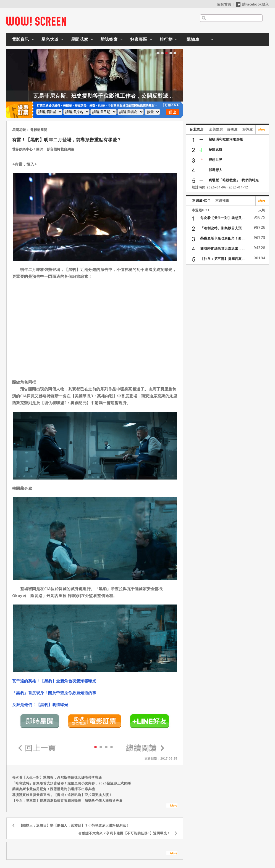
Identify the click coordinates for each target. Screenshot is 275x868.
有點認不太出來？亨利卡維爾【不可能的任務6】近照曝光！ (125, 833)
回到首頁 (224, 4)
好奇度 (232, 129)
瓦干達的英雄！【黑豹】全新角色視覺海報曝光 (54, 681)
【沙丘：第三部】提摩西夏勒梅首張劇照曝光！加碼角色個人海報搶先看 (67, 801)
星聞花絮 (80, 39)
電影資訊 (20, 39)
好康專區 (139, 39)
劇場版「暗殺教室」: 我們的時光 (234, 180)
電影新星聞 (39, 130)
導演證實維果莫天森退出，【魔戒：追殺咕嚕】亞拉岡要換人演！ (62, 795)
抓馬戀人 (216, 170)
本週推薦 (222, 200)
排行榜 (166, 39)
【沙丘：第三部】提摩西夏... (223, 259)
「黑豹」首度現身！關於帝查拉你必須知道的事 (54, 693)
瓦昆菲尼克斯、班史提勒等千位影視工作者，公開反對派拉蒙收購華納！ (132, 96)
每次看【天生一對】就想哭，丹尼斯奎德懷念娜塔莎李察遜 (57, 777)
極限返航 (216, 149)
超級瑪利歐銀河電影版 (226, 139)
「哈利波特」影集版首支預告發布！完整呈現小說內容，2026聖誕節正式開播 (72, 783)
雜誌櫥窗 (109, 39)
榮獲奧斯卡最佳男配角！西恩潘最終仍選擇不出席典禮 (54, 789)
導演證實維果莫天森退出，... (223, 248)
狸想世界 (216, 160)
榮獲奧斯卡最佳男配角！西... (223, 238)
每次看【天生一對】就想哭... (223, 218)
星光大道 (50, 39)
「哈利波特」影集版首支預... (223, 228)
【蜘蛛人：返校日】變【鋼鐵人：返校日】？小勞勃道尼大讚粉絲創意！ (74, 825)
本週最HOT (201, 200)
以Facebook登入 (252, 4)
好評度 (248, 129)
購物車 (193, 39)
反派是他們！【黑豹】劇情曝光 (40, 705)
